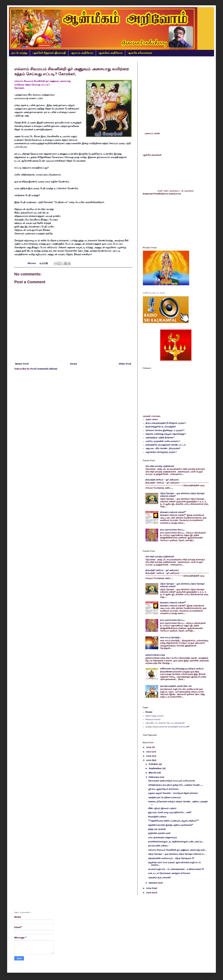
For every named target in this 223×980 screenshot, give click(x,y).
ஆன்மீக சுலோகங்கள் (140, 53)
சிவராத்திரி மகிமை (157, 817)
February (154, 777)
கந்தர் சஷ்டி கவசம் (154, 716)
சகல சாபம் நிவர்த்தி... (171, 638)
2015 (149, 760)
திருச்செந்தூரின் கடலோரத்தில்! (161, 427)
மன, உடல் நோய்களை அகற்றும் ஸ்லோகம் (169, 873)
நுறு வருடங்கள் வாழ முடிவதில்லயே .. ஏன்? (170, 812)
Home (74, 364)
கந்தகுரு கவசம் (153, 719)
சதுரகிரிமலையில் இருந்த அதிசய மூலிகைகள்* (171, 825)
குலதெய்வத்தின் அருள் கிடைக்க (176, 686)
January (153, 883)
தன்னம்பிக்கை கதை (155, 655)
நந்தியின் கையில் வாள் (159, 833)
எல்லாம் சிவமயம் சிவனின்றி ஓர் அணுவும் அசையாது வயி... (177, 850)
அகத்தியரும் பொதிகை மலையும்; (164, 798)
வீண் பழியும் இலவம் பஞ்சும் (162, 808)
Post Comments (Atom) (44, 369)
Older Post (125, 364)
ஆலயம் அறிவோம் (82, 53)
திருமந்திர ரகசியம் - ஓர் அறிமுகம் (162, 480)
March (153, 773)
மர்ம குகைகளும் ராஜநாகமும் (163, 838)
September (155, 769)
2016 (149, 756)
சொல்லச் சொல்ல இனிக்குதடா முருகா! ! (165, 430)
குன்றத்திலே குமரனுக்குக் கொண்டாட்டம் (166, 445)
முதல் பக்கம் (152, 419)
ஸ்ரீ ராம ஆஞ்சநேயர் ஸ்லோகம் (163, 789)
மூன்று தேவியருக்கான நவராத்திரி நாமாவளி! (167, 727)
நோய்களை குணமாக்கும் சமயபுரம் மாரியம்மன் (171, 781)
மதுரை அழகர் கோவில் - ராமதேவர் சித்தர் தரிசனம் (173, 793)
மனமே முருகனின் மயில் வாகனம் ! (163, 441)
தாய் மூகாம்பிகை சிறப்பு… (173, 530)
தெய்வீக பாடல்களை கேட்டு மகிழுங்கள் (165, 723)
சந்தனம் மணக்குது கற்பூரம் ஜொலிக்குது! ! (166, 434)
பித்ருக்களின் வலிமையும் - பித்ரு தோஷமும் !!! (171, 858)
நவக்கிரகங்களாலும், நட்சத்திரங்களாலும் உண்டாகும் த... (176, 842)
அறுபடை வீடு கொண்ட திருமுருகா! (163, 448)
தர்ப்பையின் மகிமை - (159, 846)
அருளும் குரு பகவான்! (159, 878)
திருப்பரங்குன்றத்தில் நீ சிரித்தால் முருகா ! (166, 423)
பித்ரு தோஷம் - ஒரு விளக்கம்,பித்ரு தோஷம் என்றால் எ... (177, 854)
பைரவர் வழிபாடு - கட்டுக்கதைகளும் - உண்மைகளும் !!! (176, 869)
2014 (149, 888)
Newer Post (22, 364)
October (154, 764)
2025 (149, 747)
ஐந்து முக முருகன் (157, 829)
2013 (149, 893)
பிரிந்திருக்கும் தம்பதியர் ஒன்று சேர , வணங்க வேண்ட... (176, 785)
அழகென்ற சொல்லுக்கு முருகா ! (161, 452)
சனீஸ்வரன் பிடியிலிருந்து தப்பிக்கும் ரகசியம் (182, 669)
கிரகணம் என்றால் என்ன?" (173, 512)
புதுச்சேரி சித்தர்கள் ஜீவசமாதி (49, 53)
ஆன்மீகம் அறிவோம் (111, 53)
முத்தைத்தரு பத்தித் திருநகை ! (160, 438)
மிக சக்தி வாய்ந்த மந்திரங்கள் (160, 466)
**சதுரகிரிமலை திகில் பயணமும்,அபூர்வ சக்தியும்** (174, 821)
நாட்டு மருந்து (19, 53)
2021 (149, 752)
